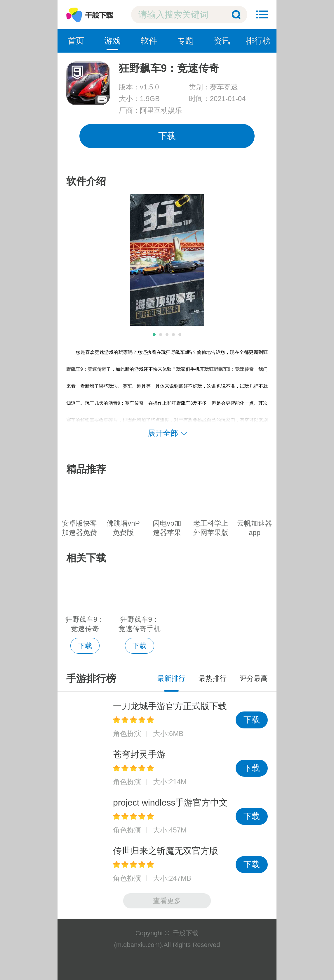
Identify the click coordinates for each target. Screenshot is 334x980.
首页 (76, 41)
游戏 (112, 41)
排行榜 (258, 41)
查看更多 (167, 901)
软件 (149, 41)
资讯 (222, 41)
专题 (185, 41)
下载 (167, 136)
